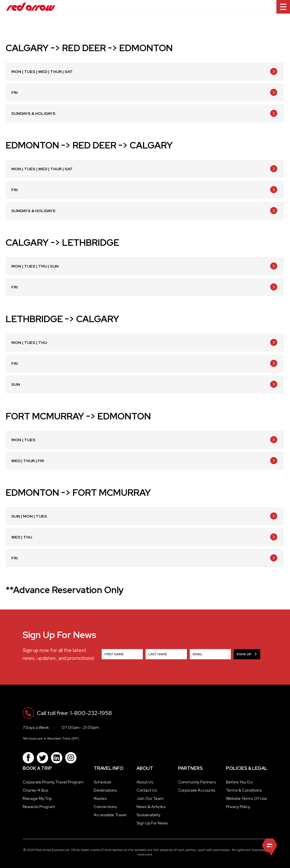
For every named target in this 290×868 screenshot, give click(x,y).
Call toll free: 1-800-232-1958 (74, 713)
